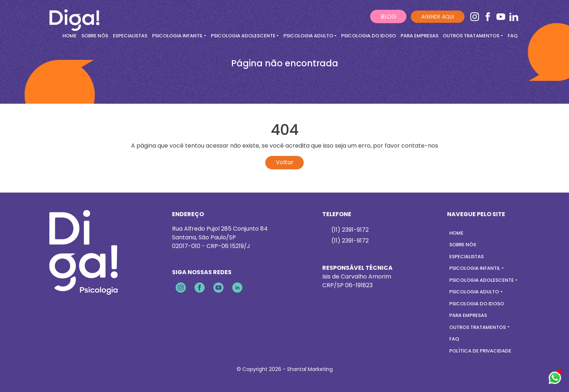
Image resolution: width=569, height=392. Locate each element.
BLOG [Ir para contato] (388, 16)
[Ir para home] (74, 16)
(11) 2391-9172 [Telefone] (350, 241)
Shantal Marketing (310, 369)
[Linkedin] (514, 16)
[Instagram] (475, 16)
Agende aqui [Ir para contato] (438, 17)
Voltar (285, 162)
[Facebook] (488, 16)
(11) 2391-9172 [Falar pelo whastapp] (350, 230)
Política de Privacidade (480, 351)
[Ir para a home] (83, 252)
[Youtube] (502, 16)
